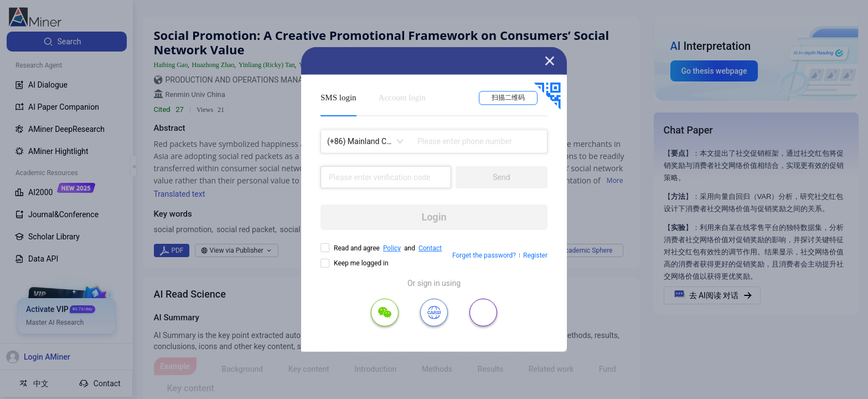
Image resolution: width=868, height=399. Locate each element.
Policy (392, 248)
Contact (430, 248)
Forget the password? (484, 255)
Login (434, 217)
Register (535, 255)
